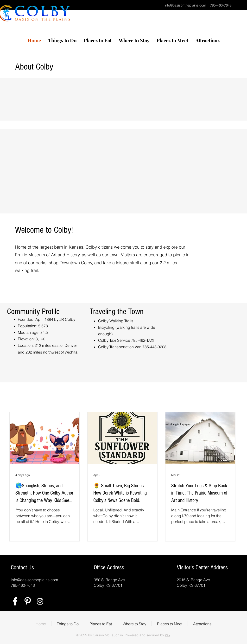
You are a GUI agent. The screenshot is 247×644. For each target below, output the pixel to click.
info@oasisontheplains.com (185, 5)
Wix (168, 635)
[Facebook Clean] (15, 601)
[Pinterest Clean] (28, 601)
